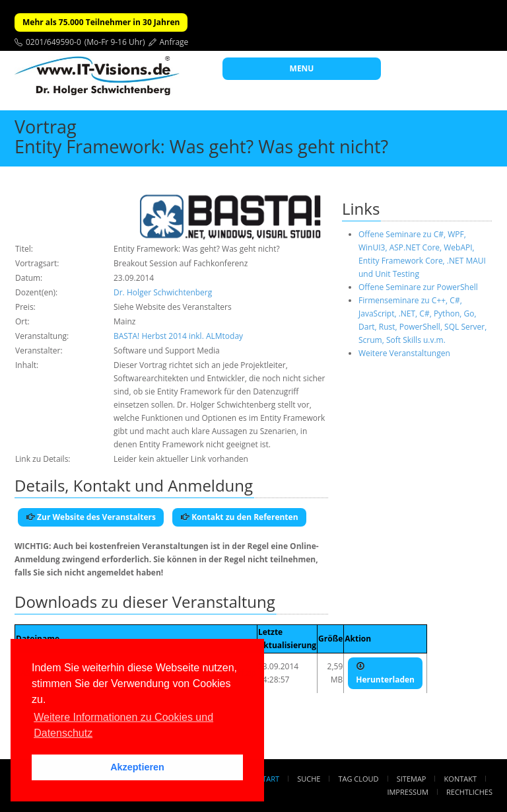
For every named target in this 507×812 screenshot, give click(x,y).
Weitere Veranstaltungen (404, 353)
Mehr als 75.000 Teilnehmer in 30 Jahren (101, 22)
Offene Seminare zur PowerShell (418, 287)
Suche (309, 779)
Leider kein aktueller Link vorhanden (181, 459)
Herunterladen (385, 673)
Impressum (407, 792)
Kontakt (460, 779)
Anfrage (174, 42)
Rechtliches (469, 792)
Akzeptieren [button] (137, 767)
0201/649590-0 (53, 42)
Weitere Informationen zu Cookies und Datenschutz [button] (123, 725)
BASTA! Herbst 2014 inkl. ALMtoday (178, 336)
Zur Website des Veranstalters (91, 517)
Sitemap (412, 779)
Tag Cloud (359, 779)
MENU (302, 68)
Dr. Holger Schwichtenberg (163, 292)
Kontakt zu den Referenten (239, 517)
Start (269, 779)
